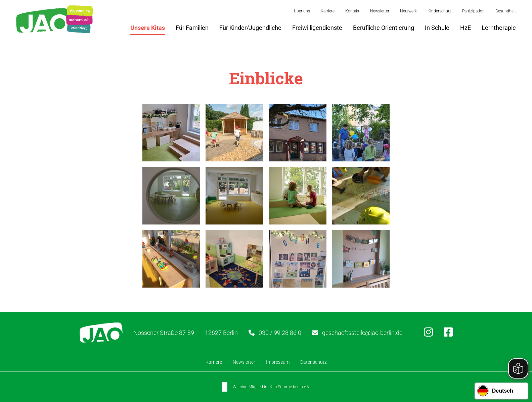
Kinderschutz (439, 11)
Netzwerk (408, 11)
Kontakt (352, 11)
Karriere (328, 11)
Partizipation (473, 11)
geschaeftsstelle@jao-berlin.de (362, 333)
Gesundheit (506, 11)
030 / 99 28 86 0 (280, 333)
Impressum (278, 362)
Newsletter (380, 11)
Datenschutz (314, 362)
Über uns (302, 11)
